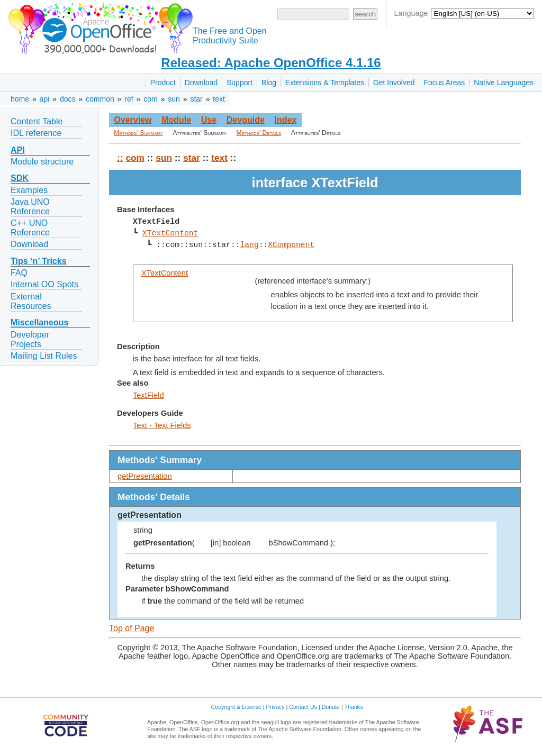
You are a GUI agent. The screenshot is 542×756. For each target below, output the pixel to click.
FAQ (19, 273)
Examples (29, 190)
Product (163, 83)
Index (285, 120)
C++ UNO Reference (30, 228)
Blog (269, 83)
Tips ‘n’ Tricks (39, 261)
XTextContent (170, 233)
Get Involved (394, 83)
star (196, 99)
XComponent (291, 245)
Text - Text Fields (162, 425)
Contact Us (303, 707)
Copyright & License (236, 707)
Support (240, 83)
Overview (133, 120)
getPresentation (145, 476)
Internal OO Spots (44, 284)
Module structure (42, 162)
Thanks (354, 707)
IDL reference (36, 133)
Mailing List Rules (44, 356)
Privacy (275, 707)
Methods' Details (259, 133)
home (20, 99)
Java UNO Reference (30, 207)
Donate (331, 707)
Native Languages (504, 83)
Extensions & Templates (325, 83)
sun (174, 99)
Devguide (246, 120)
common (100, 99)
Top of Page (132, 628)
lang (249, 245)
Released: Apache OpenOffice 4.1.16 (271, 63)
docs (68, 99)
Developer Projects (30, 339)
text (219, 99)
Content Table (37, 121)
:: (120, 158)
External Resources (31, 301)
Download (201, 83)
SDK (20, 178)
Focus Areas (444, 83)
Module (176, 120)
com (150, 99)
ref (129, 99)
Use (209, 120)
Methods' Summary (138, 133)
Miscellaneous (39, 322)
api (45, 99)
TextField (148, 395)
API (18, 150)
